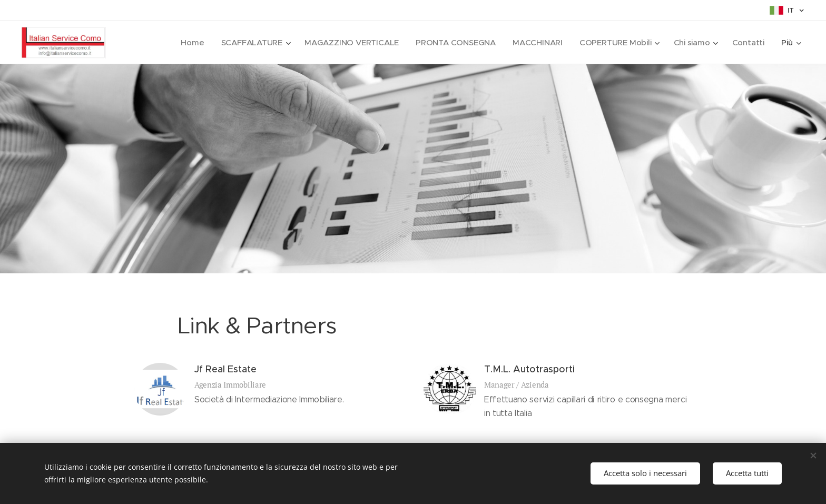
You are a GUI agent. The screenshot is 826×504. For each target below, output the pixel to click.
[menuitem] (185, 43)
